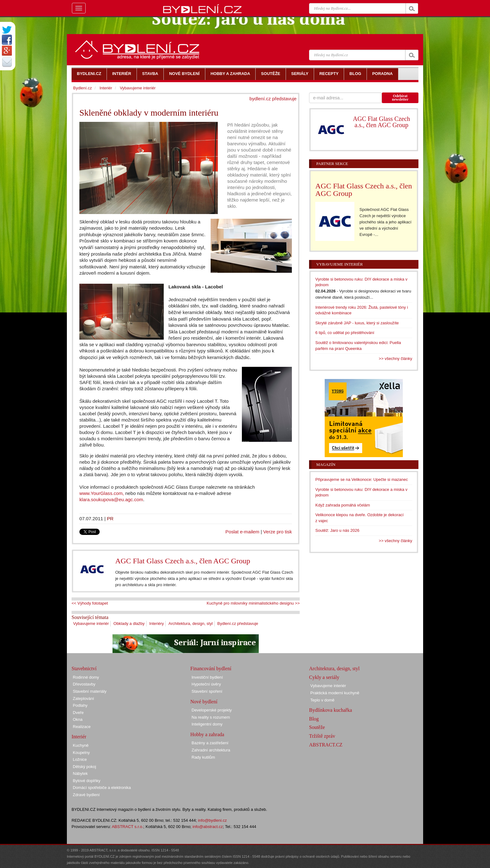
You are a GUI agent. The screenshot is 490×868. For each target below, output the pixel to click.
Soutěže (317, 727)
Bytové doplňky (87, 781)
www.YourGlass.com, (102, 493)
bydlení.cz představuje (273, 99)
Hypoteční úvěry (206, 684)
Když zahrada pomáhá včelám (343, 505)
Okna (78, 719)
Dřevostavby (84, 684)
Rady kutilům (203, 757)
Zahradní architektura (211, 750)
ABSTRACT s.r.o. (128, 827)
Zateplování (83, 698)
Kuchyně (81, 745)
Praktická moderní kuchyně (335, 693)
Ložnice (80, 759)
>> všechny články (395, 359)
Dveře (78, 713)
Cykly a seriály (324, 677)
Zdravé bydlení (86, 795)
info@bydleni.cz (212, 820)
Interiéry (156, 624)
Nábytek (80, 773)
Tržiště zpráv (322, 736)
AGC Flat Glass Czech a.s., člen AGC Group (183, 561)
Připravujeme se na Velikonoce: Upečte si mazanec (362, 479)
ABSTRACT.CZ (326, 745)
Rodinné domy (86, 677)
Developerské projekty (212, 710)
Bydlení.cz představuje (238, 624)
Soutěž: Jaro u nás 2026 (337, 530)
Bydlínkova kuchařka (330, 710)
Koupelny (81, 753)
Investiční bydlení (207, 677)
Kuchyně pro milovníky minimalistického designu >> (253, 603)
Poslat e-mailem (242, 532)
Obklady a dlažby (129, 624)
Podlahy (80, 705)
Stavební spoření (207, 691)
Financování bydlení (211, 668)
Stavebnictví (84, 668)
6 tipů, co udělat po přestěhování (345, 333)
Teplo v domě (322, 700)
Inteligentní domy (207, 724)
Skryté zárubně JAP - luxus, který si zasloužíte (357, 323)
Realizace (82, 727)
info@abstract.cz (208, 827)
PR (110, 519)
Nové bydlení (204, 702)
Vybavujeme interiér (91, 624)
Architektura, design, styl (191, 624)
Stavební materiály (90, 691)
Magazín (326, 464)
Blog (314, 719)
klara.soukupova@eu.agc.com (111, 499)
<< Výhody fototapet (90, 603)
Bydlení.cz (82, 88)
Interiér (106, 88)
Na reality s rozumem (211, 717)
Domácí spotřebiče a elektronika (102, 788)
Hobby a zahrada (207, 734)
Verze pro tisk (277, 532)
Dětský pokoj (84, 767)
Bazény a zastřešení (210, 743)
